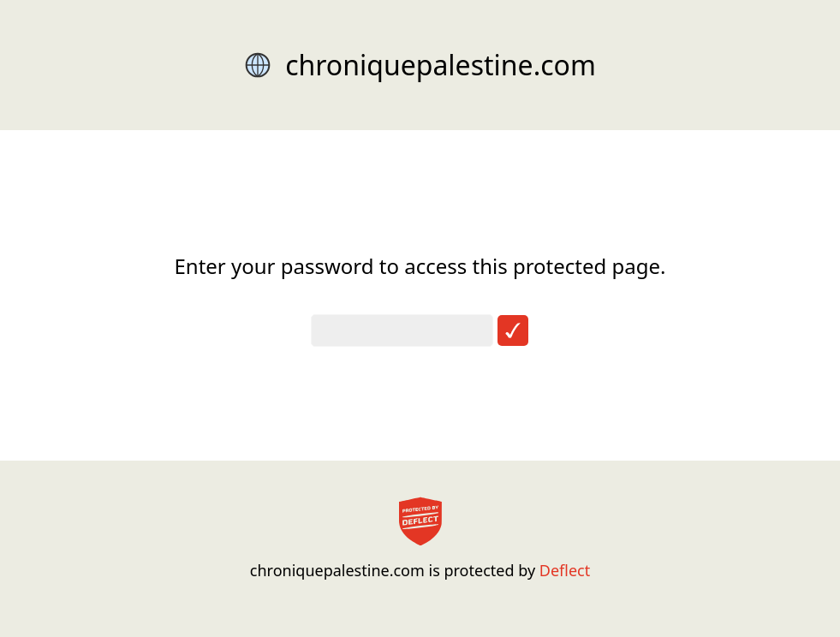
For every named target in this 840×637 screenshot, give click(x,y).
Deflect (565, 570)
